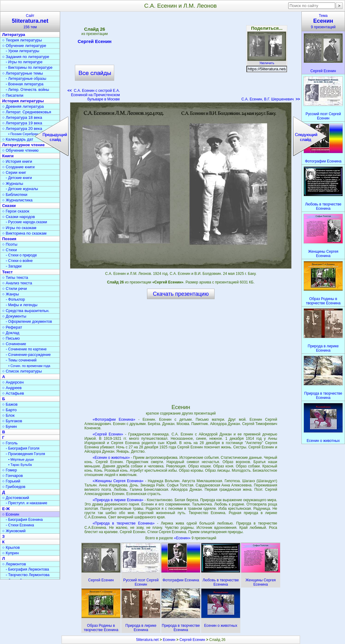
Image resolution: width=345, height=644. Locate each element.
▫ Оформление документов (29, 322)
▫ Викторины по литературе (29, 68)
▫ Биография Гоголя (23, 448)
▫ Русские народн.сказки (26, 222)
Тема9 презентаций (323, 21)
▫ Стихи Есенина (20, 525)
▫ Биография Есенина (24, 520)
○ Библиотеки (15, 195)
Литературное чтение (23, 145)
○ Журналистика (17, 200)
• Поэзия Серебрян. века (28, 134)
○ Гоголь (10, 443)
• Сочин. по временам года (29, 366)
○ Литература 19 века (22, 123)
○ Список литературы (22, 371)
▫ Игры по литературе (24, 62)
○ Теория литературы (22, 40)
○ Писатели (13, 95)
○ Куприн (10, 553)
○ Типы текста (15, 277)
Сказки (9, 206)
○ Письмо (11, 338)
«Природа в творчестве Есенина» (124, 523)
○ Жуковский (14, 531)
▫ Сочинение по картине (26, 349)
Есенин (169, 640)
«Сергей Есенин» (108, 434)
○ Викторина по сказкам (24, 233)
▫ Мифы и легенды (22, 305)
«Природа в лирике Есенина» (118, 500)
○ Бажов (10, 404)
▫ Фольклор (15, 299)
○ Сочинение (14, 344)
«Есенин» (183, 538)
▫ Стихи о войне (19, 261)
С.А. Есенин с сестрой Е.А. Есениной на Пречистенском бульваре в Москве (94, 95)
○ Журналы (13, 183)
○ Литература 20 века (22, 129)
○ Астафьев (13, 393)
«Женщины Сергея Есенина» (118, 481)
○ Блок (8, 415)
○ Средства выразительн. (26, 311)
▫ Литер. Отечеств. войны (27, 90)
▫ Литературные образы (26, 79)
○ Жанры (11, 294)
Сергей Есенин (95, 42)
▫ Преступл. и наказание (27, 503)
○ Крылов (11, 547)
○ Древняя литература (23, 106)
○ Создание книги (18, 167)
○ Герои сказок (16, 211)
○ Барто (9, 410)
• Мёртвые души (21, 459)
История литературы (23, 101)
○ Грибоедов (14, 487)
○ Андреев (12, 388)
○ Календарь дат (18, 139)
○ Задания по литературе (26, 57)
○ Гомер (10, 470)
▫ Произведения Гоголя (25, 454)
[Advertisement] (180, 58)
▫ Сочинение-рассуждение (28, 355)
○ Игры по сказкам (19, 228)
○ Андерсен (13, 382)
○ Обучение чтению (20, 150)
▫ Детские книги (19, 178)
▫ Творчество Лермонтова (28, 575)
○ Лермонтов (14, 564)
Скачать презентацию (181, 294)
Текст (7, 272)
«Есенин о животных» (111, 458)
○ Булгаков (12, 421)
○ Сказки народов (19, 217)
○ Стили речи (15, 289)
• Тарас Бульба (20, 465)
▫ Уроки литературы (23, 51)
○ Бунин (10, 426)
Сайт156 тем (30, 21)
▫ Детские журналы (22, 189)
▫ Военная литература (25, 84)
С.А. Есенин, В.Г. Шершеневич (271, 99)
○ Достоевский (16, 498)
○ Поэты (10, 244)
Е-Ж (6, 509)
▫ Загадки (14, 266)
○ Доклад (11, 333)
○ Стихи (10, 250)
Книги (8, 156)
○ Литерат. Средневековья (27, 112)
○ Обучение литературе (24, 46)
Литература (14, 35)
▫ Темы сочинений (21, 360)
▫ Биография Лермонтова (27, 569)
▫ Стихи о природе (21, 255)
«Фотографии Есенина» (114, 420)
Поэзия (9, 239)
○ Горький (11, 481)
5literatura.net (147, 640)
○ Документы (14, 316)
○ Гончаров (12, 476)
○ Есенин (11, 514)
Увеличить (267, 61)
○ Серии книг (14, 172)
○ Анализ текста (17, 283)
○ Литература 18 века (22, 117)
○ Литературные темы (23, 73)
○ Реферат (12, 327)
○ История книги (17, 161)
